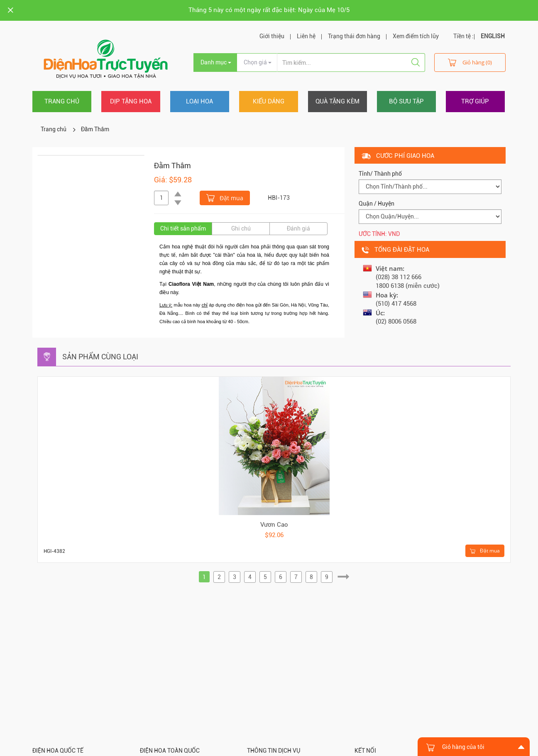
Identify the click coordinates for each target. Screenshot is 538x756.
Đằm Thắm (95, 129)
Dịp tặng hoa (131, 101)
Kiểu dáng (269, 101)
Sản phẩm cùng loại (100, 357)
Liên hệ (306, 36)
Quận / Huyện (377, 204)
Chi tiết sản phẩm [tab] (183, 228)
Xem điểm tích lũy (416, 36)
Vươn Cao (274, 525)
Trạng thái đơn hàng (354, 36)
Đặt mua (225, 197)
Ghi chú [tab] (241, 228)
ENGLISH (493, 36)
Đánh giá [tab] (298, 228)
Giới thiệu (272, 36)
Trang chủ (62, 101)
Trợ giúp (475, 101)
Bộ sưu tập (406, 101)
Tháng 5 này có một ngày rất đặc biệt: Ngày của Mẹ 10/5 (269, 10)
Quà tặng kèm (337, 101)
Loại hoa (199, 101)
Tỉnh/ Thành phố (380, 174)
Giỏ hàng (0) (470, 62)
